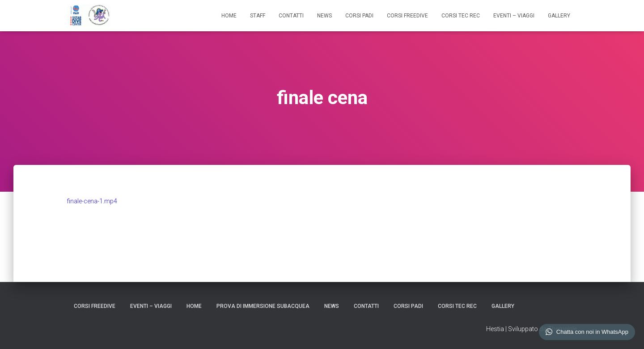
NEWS (324, 16)
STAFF (258, 16)
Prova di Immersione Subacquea (263, 306)
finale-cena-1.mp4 (92, 201)
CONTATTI (291, 16)
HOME (229, 16)
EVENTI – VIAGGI (514, 16)
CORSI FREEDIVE (407, 16)
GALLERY (559, 16)
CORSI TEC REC (461, 16)
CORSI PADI (359, 16)
